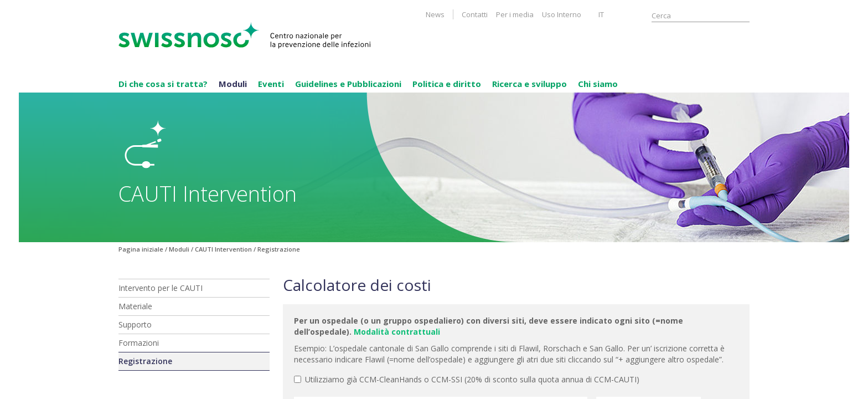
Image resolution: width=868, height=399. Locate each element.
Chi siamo (598, 84)
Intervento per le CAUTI (161, 288)
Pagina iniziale (141, 249)
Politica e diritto (447, 84)
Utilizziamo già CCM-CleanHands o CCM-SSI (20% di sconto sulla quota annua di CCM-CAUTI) (467, 379)
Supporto (135, 324)
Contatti (475, 14)
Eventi (271, 84)
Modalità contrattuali (397, 332)
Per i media (515, 14)
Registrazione (145, 361)
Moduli (233, 84)
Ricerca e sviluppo (529, 84)
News (435, 14)
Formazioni (139, 343)
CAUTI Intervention (223, 249)
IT (601, 14)
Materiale (135, 306)
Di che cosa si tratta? (163, 84)
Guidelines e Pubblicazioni (348, 84)
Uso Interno (562, 14)
